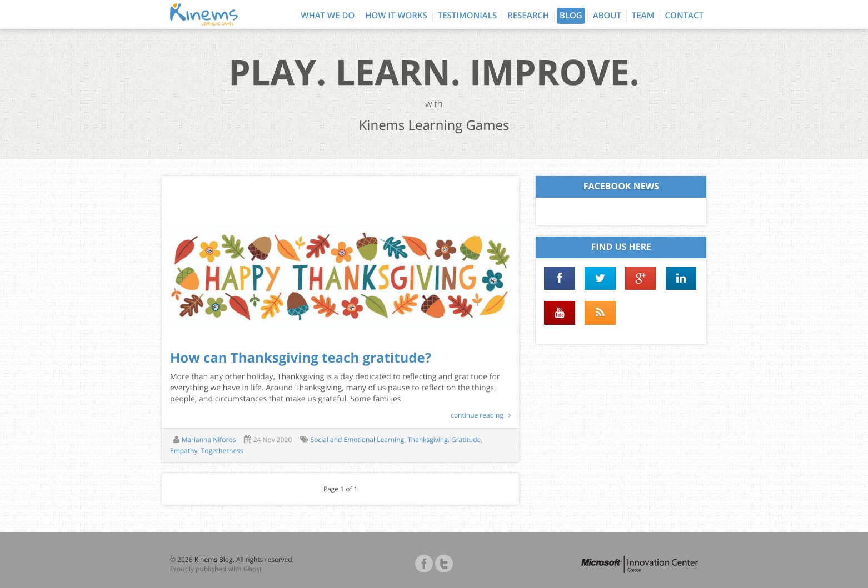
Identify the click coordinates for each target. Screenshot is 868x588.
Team (643, 16)
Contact (684, 16)
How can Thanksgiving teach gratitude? (301, 358)
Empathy (184, 451)
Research (528, 16)
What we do (328, 16)
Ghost (253, 569)
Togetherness (222, 451)
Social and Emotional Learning (357, 439)
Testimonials (467, 16)
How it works (396, 16)
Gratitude (466, 439)
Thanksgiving (427, 439)
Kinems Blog (214, 559)
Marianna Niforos (209, 439)
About (607, 16)
